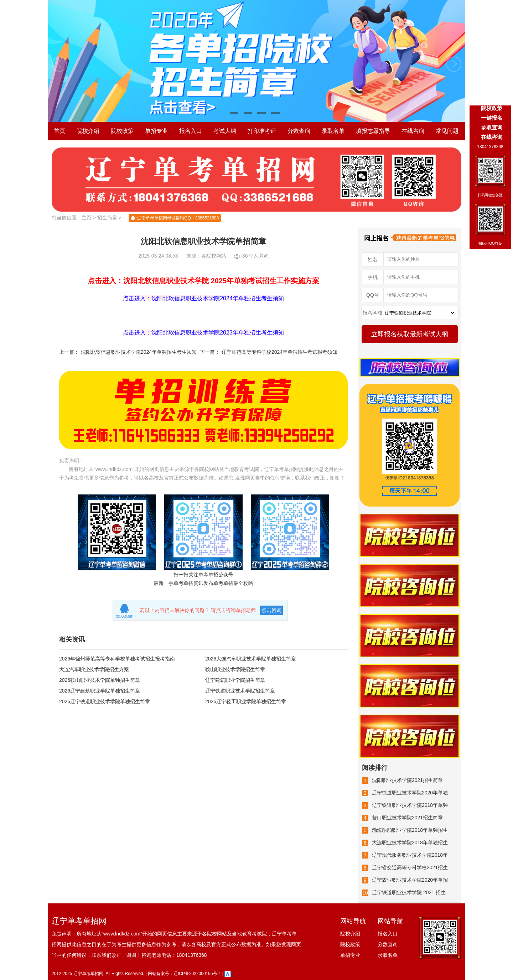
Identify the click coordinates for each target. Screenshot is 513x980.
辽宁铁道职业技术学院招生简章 (240, 691)
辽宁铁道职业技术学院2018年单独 (410, 805)
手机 (373, 277)
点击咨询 (271, 610)
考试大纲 (225, 131)
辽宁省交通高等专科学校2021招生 (410, 867)
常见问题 (447, 131)
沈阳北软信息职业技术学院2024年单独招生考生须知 (139, 352)
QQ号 (373, 295)
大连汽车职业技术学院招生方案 (94, 669)
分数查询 (299, 131)
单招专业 (156, 131)
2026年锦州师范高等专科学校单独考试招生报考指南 (117, 659)
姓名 (373, 259)
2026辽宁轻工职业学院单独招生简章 (246, 701)
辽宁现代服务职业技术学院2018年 (410, 855)
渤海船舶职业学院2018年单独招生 (410, 830)
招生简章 (107, 218)
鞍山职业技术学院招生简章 (235, 669)
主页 (87, 218)
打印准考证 (262, 131)
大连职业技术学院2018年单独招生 (410, 842)
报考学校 (373, 313)
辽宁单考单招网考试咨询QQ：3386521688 (178, 218)
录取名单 (333, 131)
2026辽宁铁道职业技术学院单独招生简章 (105, 701)
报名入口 (191, 131)
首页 (59, 131)
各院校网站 (214, 256)
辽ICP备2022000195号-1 (197, 974)
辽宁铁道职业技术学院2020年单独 (410, 793)
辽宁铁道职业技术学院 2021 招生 (409, 892)
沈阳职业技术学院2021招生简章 (407, 780)
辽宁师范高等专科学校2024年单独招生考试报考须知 (279, 352)
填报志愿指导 (373, 131)
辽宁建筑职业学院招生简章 (235, 680)
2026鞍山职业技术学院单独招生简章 (100, 680)
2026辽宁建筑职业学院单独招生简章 (100, 691)
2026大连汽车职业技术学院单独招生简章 (251, 659)
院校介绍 (88, 131)
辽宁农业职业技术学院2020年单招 (410, 880)
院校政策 (122, 131)
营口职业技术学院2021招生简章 (407, 818)
